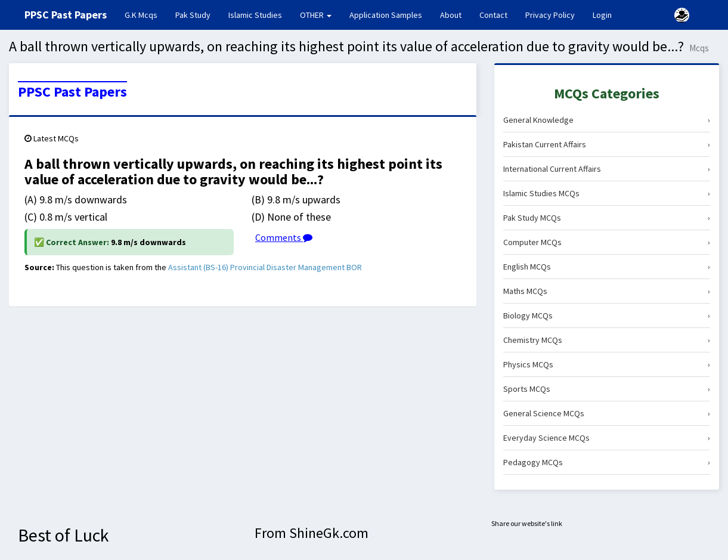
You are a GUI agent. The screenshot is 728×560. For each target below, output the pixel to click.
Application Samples (386, 15)
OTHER (316, 15)
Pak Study (193, 15)
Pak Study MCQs (607, 218)
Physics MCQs (607, 364)
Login (602, 15)
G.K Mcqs (145, 14)
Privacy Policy (550, 15)
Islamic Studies (255, 15)
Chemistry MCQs (607, 340)
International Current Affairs (607, 169)
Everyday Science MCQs (607, 438)
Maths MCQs (607, 291)
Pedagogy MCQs (607, 462)
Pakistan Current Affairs (607, 144)
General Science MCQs (607, 413)
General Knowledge (607, 120)
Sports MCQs (607, 389)
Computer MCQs (607, 242)
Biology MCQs (607, 315)
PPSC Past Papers (72, 92)
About (451, 15)
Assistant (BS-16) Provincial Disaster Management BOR (265, 267)
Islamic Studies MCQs (607, 193)
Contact (493, 15)
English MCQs (607, 267)
